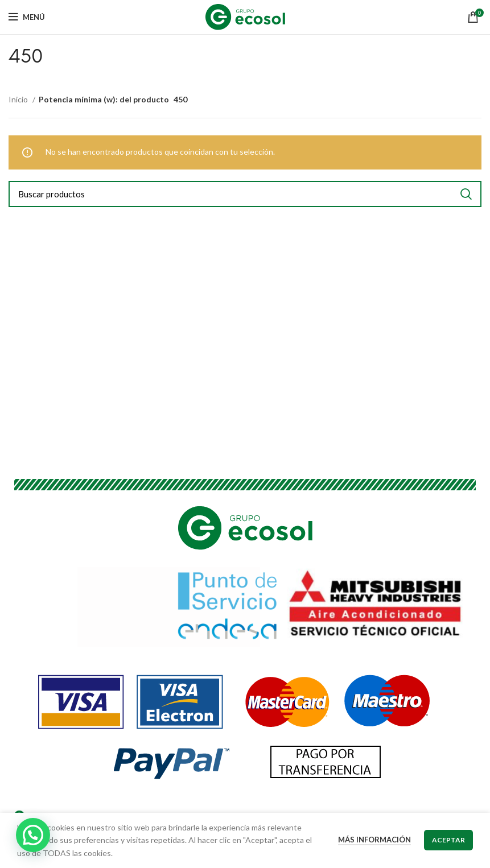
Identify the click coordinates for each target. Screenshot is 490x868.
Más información (374, 840)
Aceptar (448, 840)
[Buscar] (245, 194)
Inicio (19, 99)
